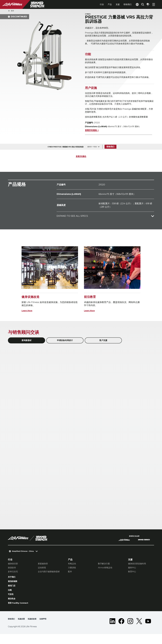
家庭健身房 (43, 570)
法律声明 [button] (47, 629)
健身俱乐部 (13, 570)
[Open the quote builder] (147, 4)
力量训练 (72, 574)
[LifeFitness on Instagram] (130, 631)
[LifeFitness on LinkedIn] (112, 631)
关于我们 (12, 584)
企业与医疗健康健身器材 (49, 578)
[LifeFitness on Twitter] (139, 631)
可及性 (11, 603)
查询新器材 (27, 347)
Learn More (28, 317)
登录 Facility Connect (20, 613)
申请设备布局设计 (65, 347)
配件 (70, 578)
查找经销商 (13, 589)
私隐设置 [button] (23, 629)
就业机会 (12, 608)
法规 (10, 598)
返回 (11, 11)
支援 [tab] (112, 4)
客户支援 (103, 347)
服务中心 (132, 574)
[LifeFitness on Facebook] (121, 631)
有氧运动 (72, 570)
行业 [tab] (96, 4)
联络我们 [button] (12, 629)
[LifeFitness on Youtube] (148, 631)
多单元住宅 (13, 578)
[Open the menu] (154, 4)
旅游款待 (12, 574)
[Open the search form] (141, 4)
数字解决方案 (104, 570)
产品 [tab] (104, 4)
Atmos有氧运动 (105, 574)
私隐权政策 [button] (35, 629)
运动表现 (42, 574)
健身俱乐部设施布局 (137, 570)
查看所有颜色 (81, 163)
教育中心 (132, 578)
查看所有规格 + (92, 137)
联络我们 (122, 4)
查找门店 (12, 594)
